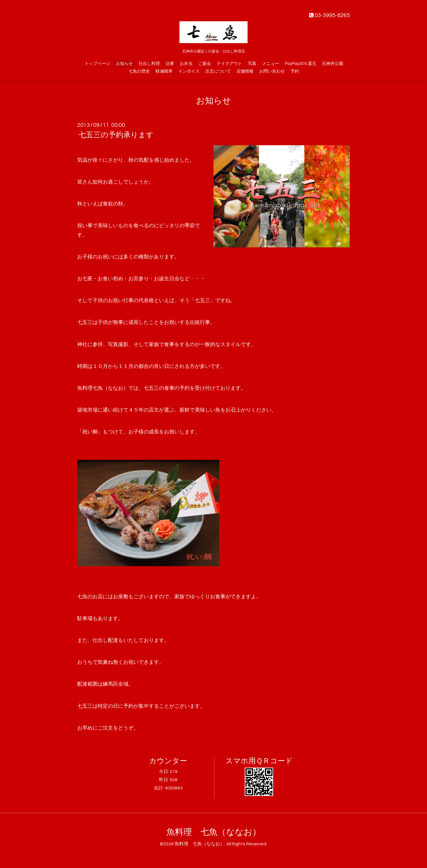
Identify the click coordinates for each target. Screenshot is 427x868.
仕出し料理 (149, 64)
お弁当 (186, 64)
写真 (252, 64)
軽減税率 (164, 71)
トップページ (97, 64)
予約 (295, 71)
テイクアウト (229, 64)
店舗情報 (245, 71)
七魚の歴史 (139, 71)
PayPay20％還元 (301, 64)
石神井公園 (333, 64)
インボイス (189, 71)
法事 (170, 64)
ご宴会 (205, 64)
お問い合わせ (272, 71)
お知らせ (124, 64)
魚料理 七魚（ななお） (214, 832)
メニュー (271, 64)
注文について (218, 71)
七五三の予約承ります (116, 135)
